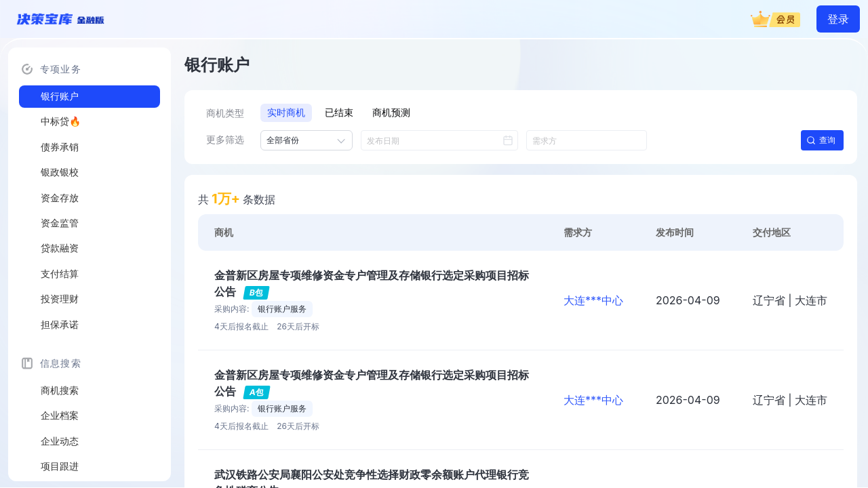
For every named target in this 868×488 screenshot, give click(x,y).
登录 (838, 19)
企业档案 (60, 415)
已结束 (339, 113)
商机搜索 (60, 390)
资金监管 (60, 223)
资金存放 (60, 198)
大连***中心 (593, 300)
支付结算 (60, 274)
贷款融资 (60, 248)
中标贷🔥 (61, 121)
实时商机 (286, 113)
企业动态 (60, 441)
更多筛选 (225, 140)
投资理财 (60, 299)
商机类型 (225, 113)
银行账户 (60, 96)
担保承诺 (60, 325)
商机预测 (391, 113)
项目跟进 (60, 466)
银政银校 (60, 172)
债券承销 (60, 147)
